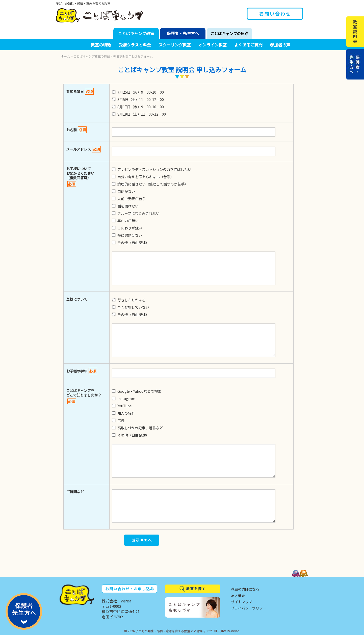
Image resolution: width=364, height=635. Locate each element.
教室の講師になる (245, 589)
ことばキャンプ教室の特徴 (92, 56)
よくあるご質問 (248, 45)
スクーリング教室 (175, 45)
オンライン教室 (213, 45)
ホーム (65, 56)
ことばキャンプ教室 (136, 33)
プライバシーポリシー (249, 608)
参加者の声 (280, 45)
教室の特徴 (101, 45)
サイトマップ (242, 602)
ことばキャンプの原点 (229, 33)
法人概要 (238, 595)
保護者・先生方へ (183, 33)
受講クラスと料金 (135, 45)
